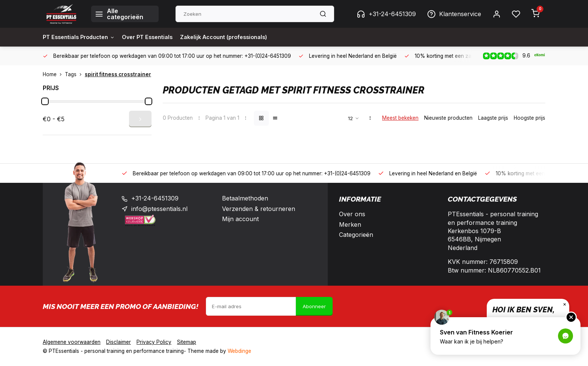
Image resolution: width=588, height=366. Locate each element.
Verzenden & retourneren (259, 209)
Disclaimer (118, 342)
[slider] (45, 101)
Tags (75, 74)
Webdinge (239, 351)
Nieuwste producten (448, 118)
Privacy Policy (154, 342)
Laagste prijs (493, 118)
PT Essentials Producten (82, 37)
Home (54, 74)
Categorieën (356, 235)
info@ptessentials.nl (159, 209)
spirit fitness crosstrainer (118, 74)
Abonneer (314, 306)
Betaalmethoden (245, 198)
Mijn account (240, 219)
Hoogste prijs (529, 118)
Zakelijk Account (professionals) (241, 37)
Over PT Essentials (157, 37)
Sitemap (187, 342)
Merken (350, 224)
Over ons (352, 214)
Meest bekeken (400, 118)
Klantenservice (454, 14)
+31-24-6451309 (386, 14)
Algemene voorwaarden (72, 342)
